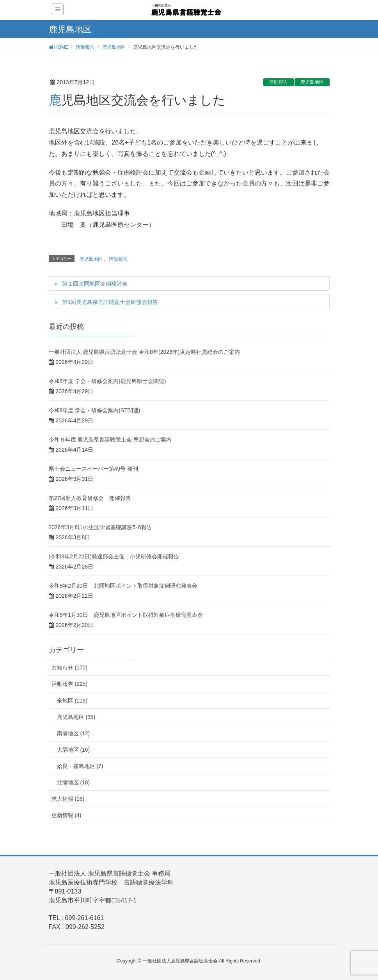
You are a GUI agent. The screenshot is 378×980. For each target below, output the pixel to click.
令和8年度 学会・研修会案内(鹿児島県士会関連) (107, 381)
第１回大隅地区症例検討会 (95, 284)
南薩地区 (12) (74, 733)
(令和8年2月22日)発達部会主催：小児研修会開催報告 (114, 556)
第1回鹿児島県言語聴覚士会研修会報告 (110, 302)
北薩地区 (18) (74, 782)
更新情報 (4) (67, 815)
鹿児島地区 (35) (76, 717)
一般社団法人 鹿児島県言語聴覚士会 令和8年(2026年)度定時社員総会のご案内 (144, 352)
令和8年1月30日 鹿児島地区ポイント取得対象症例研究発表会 (126, 615)
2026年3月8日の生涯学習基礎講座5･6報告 (100, 527)
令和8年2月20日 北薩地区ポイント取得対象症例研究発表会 (123, 586)
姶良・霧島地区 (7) (80, 766)
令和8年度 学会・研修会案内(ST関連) (95, 410)
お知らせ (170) (70, 667)
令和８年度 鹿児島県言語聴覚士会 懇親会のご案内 (110, 440)
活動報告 (279, 82)
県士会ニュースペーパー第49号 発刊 (93, 469)
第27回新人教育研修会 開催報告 (90, 498)
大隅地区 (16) (74, 750)
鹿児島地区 (312, 82)
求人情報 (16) (68, 799)
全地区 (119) (72, 701)
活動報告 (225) (70, 684)
